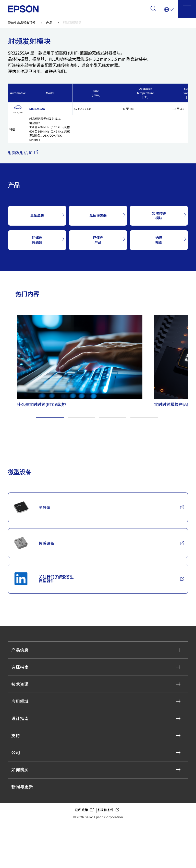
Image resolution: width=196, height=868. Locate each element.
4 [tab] (144, 417)
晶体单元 (37, 216)
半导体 (34, 509)
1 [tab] (50, 417)
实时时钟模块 (159, 216)
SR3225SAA (37, 109)
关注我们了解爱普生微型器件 (47, 592)
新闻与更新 (25, 828)
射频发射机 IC (24, 153)
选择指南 (159, 240)
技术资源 (22, 708)
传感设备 (36, 551)
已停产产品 (98, 240)
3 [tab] (113, 417)
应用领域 (22, 728)
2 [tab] (81, 417)
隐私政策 (85, 853)
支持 (17, 768)
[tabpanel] (76, 360)
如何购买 (22, 808)
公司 (17, 788)
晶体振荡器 (98, 216)
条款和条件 (109, 853)
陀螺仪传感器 (37, 240)
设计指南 (22, 748)
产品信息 (22, 667)
